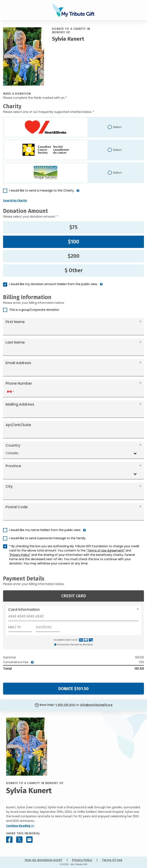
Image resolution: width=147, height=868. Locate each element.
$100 (74, 242)
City (9, 486)
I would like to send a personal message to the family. (48, 538)
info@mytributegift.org (96, 705)
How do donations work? (44, 860)
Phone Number (19, 383)
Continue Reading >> (20, 826)
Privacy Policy (82, 860)
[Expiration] (20, 626)
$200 (74, 256)
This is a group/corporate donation (34, 310)
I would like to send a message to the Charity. (42, 190)
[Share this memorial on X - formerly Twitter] (19, 840)
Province (13, 466)
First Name (15, 322)
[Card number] (73, 617)
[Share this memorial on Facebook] (9, 840)
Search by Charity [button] (15, 201)
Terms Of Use (112, 860)
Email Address (18, 363)
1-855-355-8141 (65, 705)
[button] (78, 192)
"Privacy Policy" (20, 555)
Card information (24, 610)
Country (13, 445)
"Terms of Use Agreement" (106, 550)
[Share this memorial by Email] (29, 840)
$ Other (74, 271)
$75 (73, 227)
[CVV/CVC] (48, 626)
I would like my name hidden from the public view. (45, 530)
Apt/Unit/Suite (18, 425)
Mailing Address (20, 404)
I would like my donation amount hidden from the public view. (53, 284)
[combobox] (10, 392)
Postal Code (17, 507)
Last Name (15, 342)
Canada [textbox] (12, 453)
